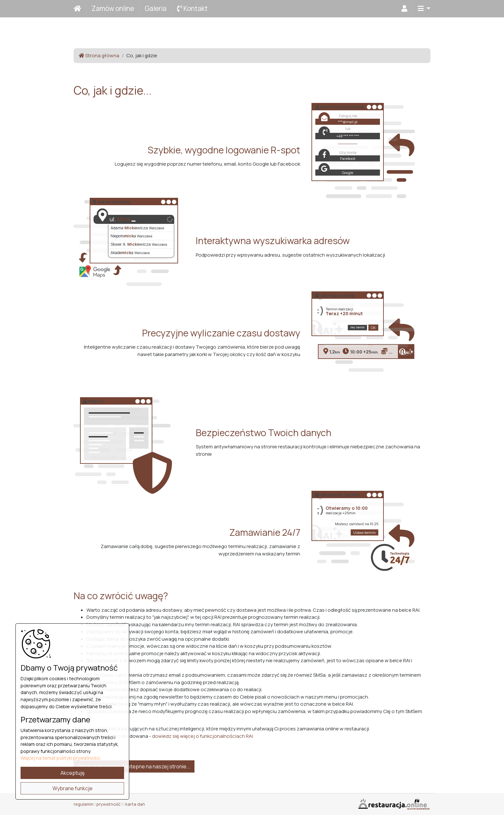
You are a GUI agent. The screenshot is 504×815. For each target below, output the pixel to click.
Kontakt (192, 8)
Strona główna (99, 55)
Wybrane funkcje (72, 788)
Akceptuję (72, 773)
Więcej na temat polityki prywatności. (61, 758)
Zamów (113, 8)
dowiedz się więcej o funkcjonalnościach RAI (203, 736)
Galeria (156, 8)
